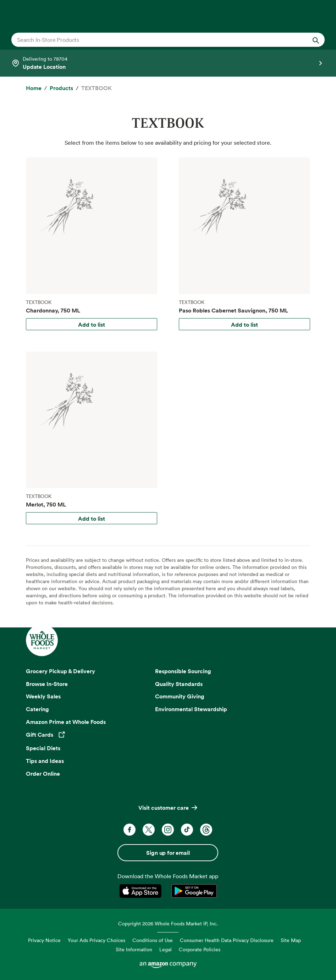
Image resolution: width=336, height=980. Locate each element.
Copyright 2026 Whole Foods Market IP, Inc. (168, 923)
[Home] (34, 88)
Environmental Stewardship (191, 709)
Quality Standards (179, 684)
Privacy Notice (44, 940)
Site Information (134, 949)
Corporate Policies (200, 949)
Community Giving (180, 696)
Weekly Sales (43, 696)
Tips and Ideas (45, 761)
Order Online (43, 774)
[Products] (61, 88)
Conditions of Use (153, 940)
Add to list (92, 325)
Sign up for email (168, 853)
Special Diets (43, 748)
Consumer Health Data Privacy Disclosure (227, 940)
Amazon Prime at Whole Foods (66, 722)
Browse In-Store (47, 684)
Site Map (291, 940)
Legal (166, 949)
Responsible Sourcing (183, 671)
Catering (37, 709)
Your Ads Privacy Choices (97, 940)
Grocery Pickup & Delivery (60, 671)
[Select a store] (168, 63)
